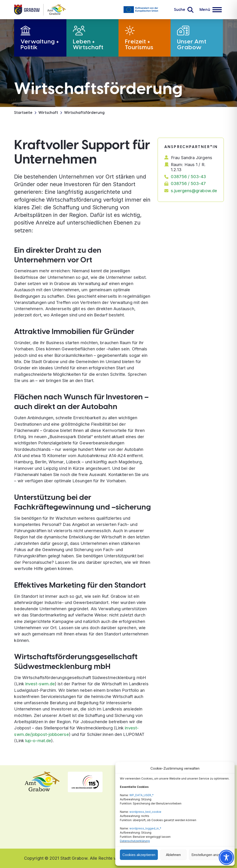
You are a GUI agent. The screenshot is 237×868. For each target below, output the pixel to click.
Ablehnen (173, 855)
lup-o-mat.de (38, 741)
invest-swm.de (40, 684)
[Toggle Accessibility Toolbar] (226, 857)
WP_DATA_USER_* (142, 795)
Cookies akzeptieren (139, 855)
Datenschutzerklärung (135, 841)
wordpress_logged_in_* (145, 828)
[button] (184, 10)
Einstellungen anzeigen (209, 855)
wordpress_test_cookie (145, 812)
